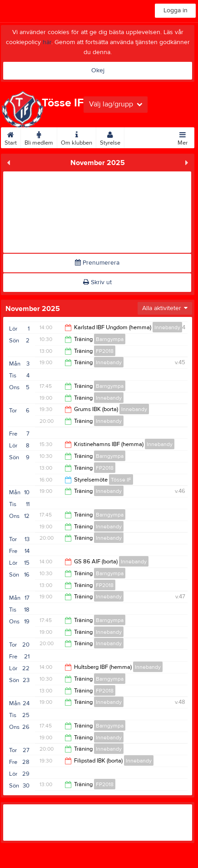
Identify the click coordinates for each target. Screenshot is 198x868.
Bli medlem (39, 137)
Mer (183, 137)
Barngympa (110, 339)
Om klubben (77, 137)
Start (11, 137)
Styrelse (110, 137)
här (47, 42)
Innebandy (167, 327)
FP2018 (105, 351)
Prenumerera (97, 263)
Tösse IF (121, 480)
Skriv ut (97, 282)
